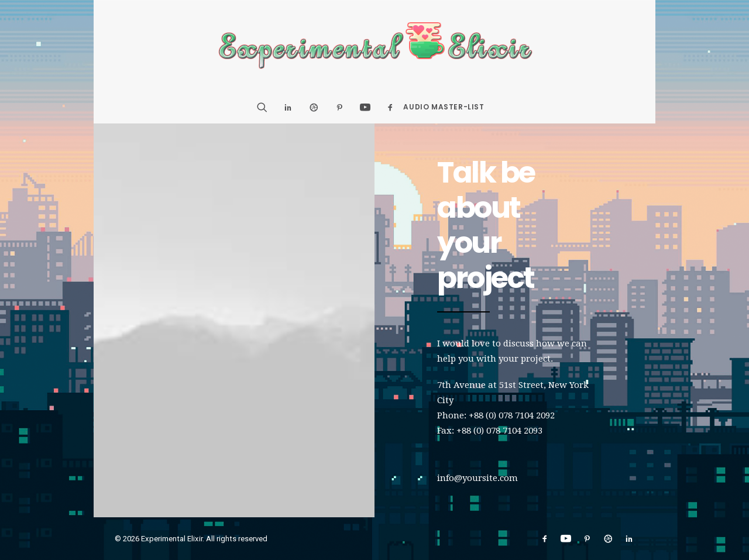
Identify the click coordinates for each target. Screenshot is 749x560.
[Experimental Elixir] (375, 46)
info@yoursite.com (477, 478)
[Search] (266, 107)
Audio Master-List (444, 107)
